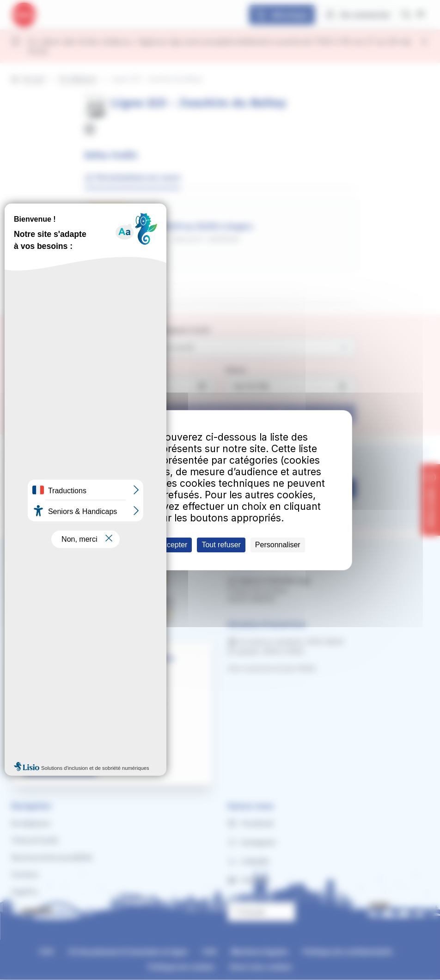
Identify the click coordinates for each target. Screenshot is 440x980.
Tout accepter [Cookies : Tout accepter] (165, 545)
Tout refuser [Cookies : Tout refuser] (221, 545)
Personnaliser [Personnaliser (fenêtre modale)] (278, 545)
